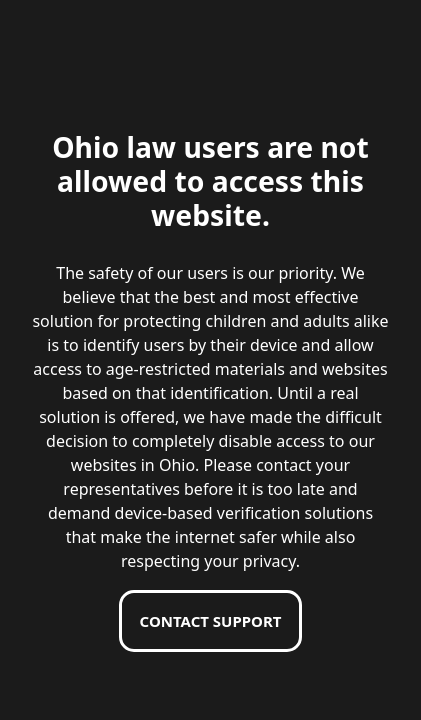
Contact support (211, 621)
